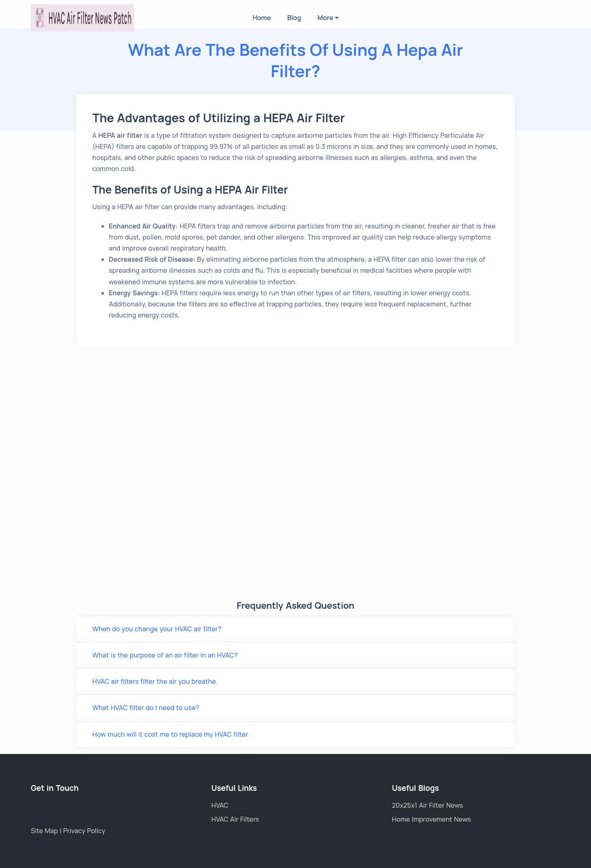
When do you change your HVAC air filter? (157, 629)
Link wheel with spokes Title (295, 481)
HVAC (220, 805)
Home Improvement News (431, 819)
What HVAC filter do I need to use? (146, 708)
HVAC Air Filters (235, 819)
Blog (294, 18)
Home (262, 18)
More (328, 18)
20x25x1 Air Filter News (427, 805)
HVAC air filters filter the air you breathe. (155, 681)
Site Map (45, 831)
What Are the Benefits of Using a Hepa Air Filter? (296, 60)
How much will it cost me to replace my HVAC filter (170, 734)
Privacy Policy (84, 831)
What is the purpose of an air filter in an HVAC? (165, 655)
